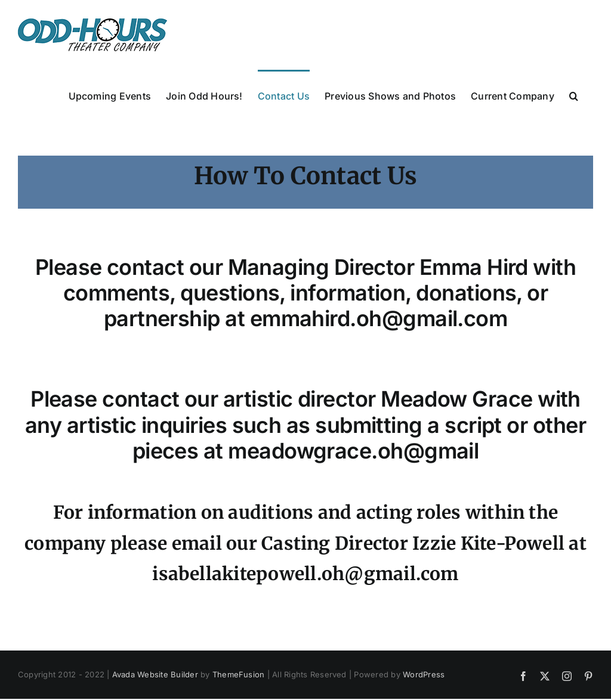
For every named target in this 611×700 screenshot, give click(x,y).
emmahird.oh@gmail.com (379, 318)
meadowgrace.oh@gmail (353, 451)
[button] (574, 95)
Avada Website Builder (155, 674)
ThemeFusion (239, 674)
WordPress (424, 674)
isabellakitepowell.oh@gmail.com (305, 574)
